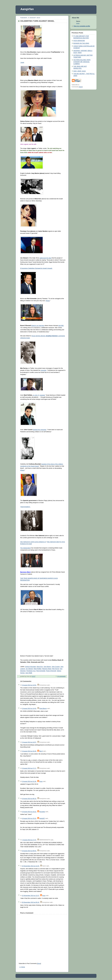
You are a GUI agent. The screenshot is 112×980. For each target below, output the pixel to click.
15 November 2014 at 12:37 (31, 896)
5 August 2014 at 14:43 (29, 708)
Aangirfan (27, 9)
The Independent (25, 548)
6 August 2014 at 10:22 (29, 812)
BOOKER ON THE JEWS (81, 43)
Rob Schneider (41, 671)
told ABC (61, 326)
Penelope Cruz (31, 671)
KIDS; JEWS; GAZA (80, 71)
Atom (39, 964)
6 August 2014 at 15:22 (29, 818)
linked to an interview (38, 326)
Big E (41, 751)
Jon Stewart (29, 669)
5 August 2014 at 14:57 (29, 742)
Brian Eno (40, 667)
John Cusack (56, 667)
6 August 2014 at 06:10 (29, 799)
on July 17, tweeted (39, 395)
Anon (41, 781)
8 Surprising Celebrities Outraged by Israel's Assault (36, 268)
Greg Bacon (43, 708)
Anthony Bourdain (30, 667)
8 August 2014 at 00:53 (29, 851)
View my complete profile (82, 26)
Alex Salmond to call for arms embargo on (33, 542)
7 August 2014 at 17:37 (29, 840)
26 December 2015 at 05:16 (31, 902)
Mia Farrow (56, 669)
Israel (22, 62)
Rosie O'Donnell (51, 671)
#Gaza (48, 301)
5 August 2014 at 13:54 (29, 685)
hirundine (42, 812)
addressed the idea (45, 258)
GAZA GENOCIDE (79, 41)
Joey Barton (47, 667)
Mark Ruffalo (38, 669)
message (43, 370)
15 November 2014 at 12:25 (31, 866)
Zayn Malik (29, 673)
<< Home (22, 967)
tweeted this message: (40, 430)
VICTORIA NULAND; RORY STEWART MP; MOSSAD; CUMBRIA (82, 62)
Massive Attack (47, 669)
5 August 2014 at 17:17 (29, 768)
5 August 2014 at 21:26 (29, 781)
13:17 (34, 676)
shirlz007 (42, 818)
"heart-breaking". (25, 507)
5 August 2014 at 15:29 (29, 751)
